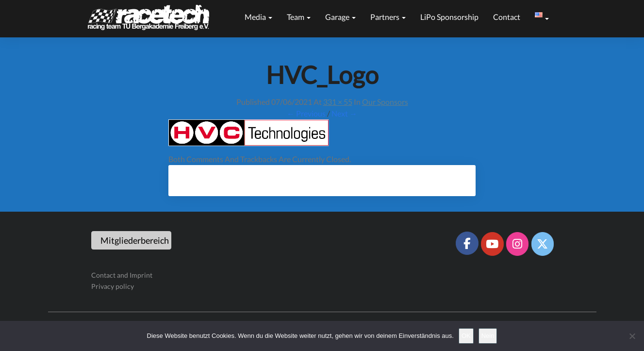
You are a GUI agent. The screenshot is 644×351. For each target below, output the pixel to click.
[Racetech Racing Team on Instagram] (517, 244)
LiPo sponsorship (449, 17)
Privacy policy (113, 286)
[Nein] (632, 336)
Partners (388, 17)
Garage (340, 17)
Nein (488, 336)
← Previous (306, 113)
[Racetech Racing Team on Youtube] (492, 244)
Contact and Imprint (122, 275)
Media (258, 17)
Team (299, 17)
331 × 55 (338, 102)
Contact (507, 17)
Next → (344, 113)
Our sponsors (385, 102)
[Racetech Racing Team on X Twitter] (543, 244)
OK (466, 336)
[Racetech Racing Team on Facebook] (467, 243)
